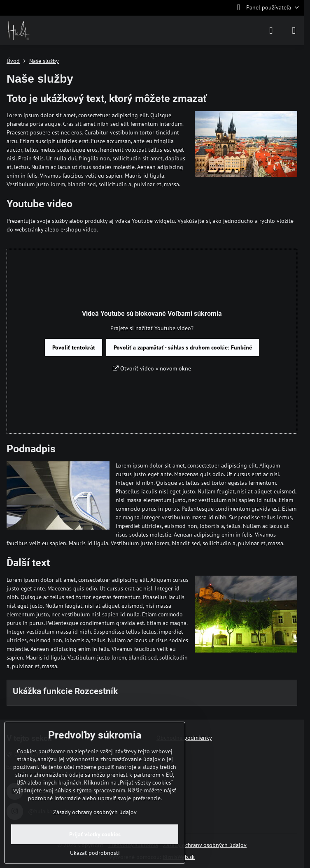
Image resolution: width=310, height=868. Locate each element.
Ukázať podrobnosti (95, 853)
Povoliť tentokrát (74, 347)
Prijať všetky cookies (95, 834)
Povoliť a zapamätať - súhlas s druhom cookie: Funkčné (183, 347)
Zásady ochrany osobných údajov (205, 845)
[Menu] (294, 30)
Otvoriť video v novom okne (152, 368)
